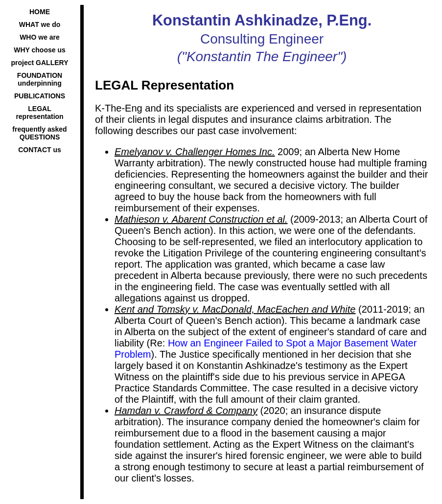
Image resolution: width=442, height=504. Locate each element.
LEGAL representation (39, 113)
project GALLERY (40, 63)
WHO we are (40, 37)
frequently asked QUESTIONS (39, 133)
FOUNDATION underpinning (40, 79)
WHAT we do (40, 24)
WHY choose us (40, 50)
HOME (40, 12)
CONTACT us (40, 150)
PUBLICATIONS (40, 96)
